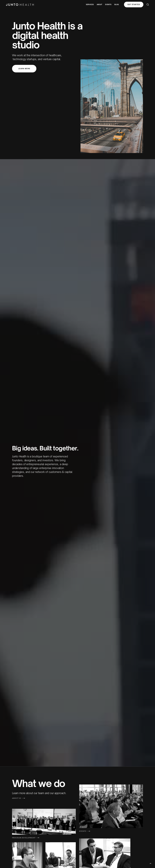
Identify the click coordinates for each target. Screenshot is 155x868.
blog (117, 4)
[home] (20, 5)
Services (90, 4)
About (99, 4)
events (108, 4)
